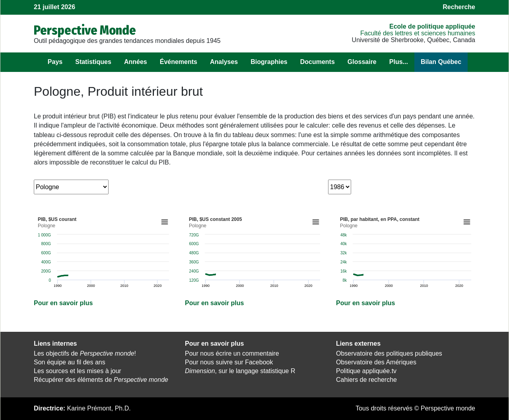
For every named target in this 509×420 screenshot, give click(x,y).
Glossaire (362, 62)
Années (136, 62)
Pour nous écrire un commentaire (232, 353)
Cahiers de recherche (366, 380)
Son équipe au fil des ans (70, 362)
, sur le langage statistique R (240, 371)
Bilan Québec (441, 62)
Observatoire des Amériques (376, 362)
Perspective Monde (85, 30)
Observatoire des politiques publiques (389, 353)
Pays (55, 62)
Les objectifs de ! (85, 353)
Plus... (399, 62)
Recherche (459, 7)
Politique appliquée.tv (366, 371)
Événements (179, 62)
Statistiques (93, 62)
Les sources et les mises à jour (78, 371)
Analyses (224, 62)
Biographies (269, 62)
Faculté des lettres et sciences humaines (418, 33)
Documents (318, 62)
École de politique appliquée (432, 26)
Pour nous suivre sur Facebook (229, 362)
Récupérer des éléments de (101, 380)
